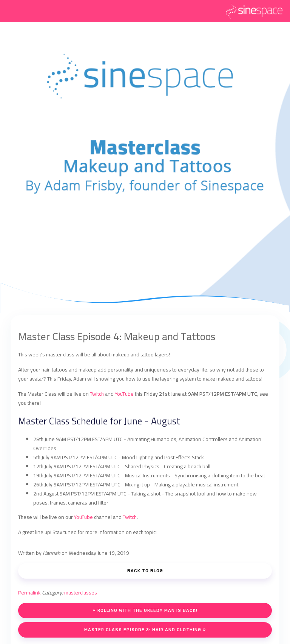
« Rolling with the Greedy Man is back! (145, 611)
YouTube (124, 394)
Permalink (29, 593)
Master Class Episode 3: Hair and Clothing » (145, 630)
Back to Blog (145, 571)
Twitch (97, 394)
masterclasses (81, 593)
